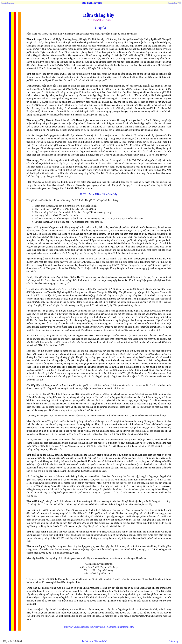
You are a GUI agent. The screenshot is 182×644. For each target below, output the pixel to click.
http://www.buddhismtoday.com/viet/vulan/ (84, 627)
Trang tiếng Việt (174, 3)
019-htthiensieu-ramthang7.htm (119, 627)
